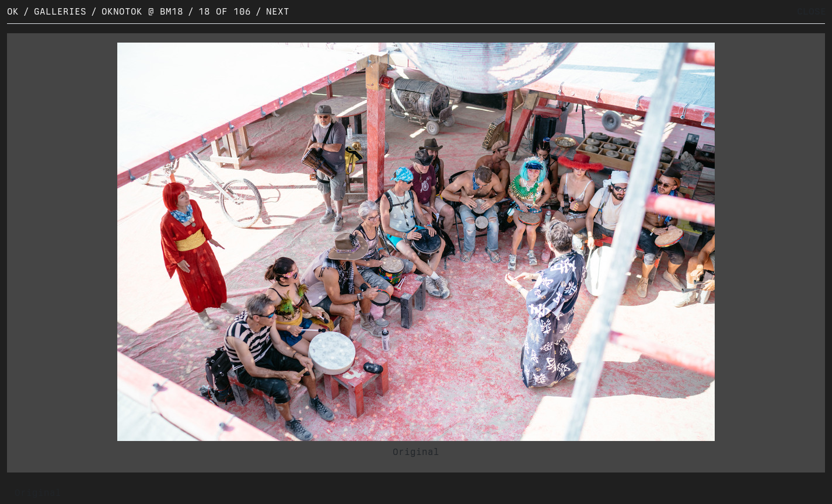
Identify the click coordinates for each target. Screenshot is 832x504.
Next (278, 11)
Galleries (60, 11)
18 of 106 (225, 11)
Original (416, 452)
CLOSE (812, 11)
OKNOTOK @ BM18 (142, 11)
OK (13, 11)
